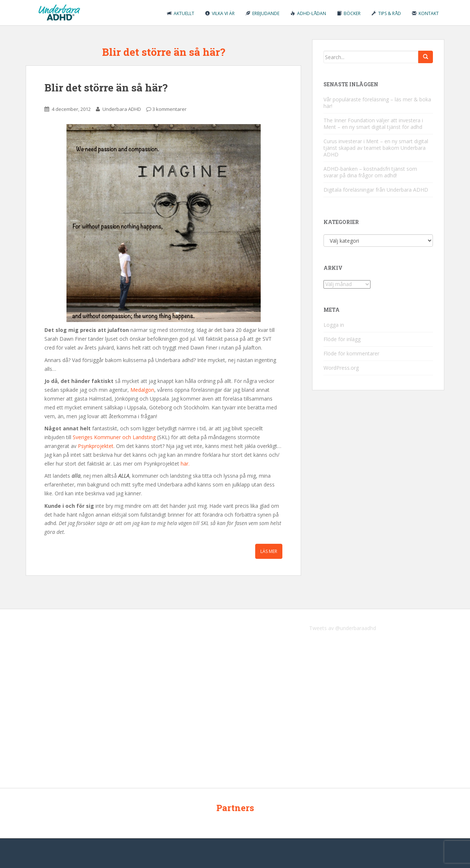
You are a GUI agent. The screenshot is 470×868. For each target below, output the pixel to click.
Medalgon (142, 390)
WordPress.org (341, 368)
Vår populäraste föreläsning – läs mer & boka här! (377, 103)
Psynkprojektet (96, 446)
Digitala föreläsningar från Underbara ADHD (376, 190)
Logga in (334, 325)
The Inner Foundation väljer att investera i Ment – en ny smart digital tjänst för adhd (373, 124)
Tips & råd (386, 13)
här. (185, 464)
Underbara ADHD (122, 109)
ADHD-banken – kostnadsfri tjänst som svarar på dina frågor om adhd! (370, 172)
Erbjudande (263, 13)
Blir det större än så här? (106, 88)
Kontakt (425, 13)
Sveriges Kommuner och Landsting (114, 437)
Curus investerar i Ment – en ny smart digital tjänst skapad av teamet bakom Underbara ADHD (376, 148)
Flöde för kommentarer (351, 353)
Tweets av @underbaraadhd (343, 628)
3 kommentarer (169, 109)
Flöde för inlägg (342, 339)
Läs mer (269, 551)
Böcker (349, 13)
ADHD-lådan (308, 13)
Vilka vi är (220, 13)
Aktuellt (181, 13)
